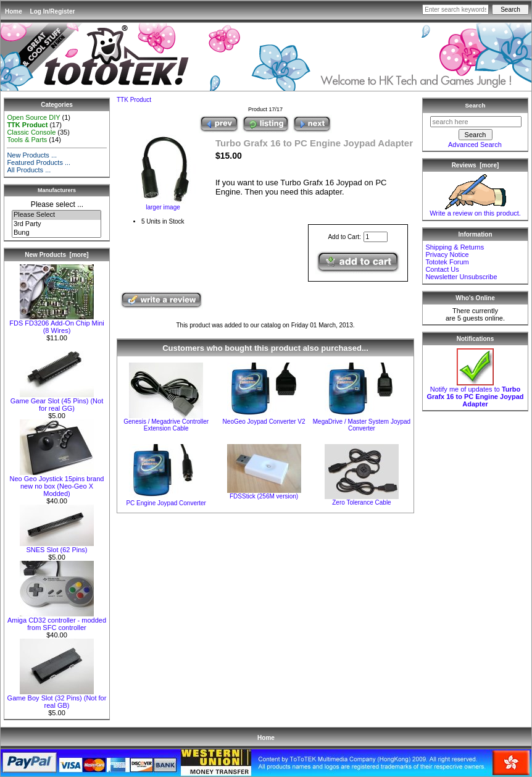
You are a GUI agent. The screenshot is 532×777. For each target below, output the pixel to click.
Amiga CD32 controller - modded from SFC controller (57, 621)
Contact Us (442, 269)
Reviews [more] (476, 165)
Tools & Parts (27, 140)
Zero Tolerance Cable (361, 502)
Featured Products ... (39, 162)
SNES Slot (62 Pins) (57, 547)
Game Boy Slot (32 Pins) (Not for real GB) (57, 699)
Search (476, 105)
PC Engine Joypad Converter (166, 503)
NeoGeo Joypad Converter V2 (264, 422)
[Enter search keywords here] (455, 10)
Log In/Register (53, 11)
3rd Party (56, 224)
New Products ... (32, 155)
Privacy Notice (447, 254)
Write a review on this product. (475, 210)
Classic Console (31, 132)
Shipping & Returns (455, 247)
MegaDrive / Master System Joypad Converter (362, 425)
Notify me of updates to (475, 393)
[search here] (476, 122)
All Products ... (29, 170)
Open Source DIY (33, 117)
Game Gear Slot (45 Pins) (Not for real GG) (57, 401)
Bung (56, 233)
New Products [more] (56, 255)
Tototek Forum (447, 262)
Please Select (56, 215)
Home (14, 11)
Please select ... (57, 204)
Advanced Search (475, 145)
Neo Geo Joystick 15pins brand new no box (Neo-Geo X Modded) (57, 483)
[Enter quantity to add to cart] (376, 237)
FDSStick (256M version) (264, 496)
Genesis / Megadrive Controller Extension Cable (166, 425)
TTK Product (134, 100)
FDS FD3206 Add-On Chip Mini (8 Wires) (56, 324)
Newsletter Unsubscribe (461, 277)
